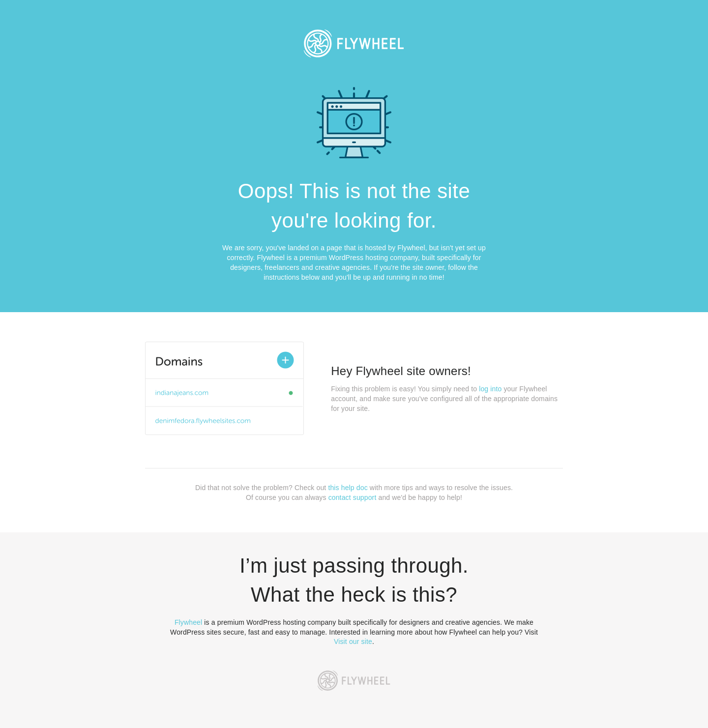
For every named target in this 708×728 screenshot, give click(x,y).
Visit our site (353, 641)
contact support (353, 497)
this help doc (348, 488)
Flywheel (188, 622)
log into (490, 389)
